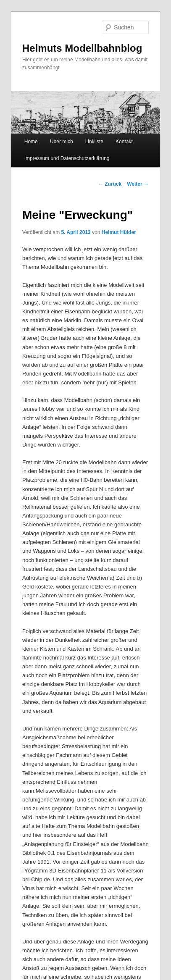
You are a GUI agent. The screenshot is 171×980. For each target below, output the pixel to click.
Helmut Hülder (119, 232)
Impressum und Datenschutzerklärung (67, 158)
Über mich (62, 142)
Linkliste (94, 142)
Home (31, 142)
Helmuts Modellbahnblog (82, 48)
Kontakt (124, 142)
